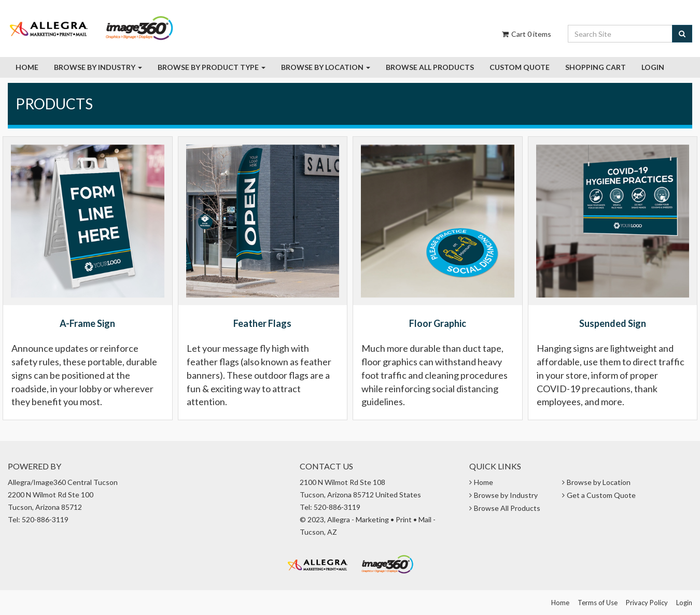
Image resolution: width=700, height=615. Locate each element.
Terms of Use (598, 603)
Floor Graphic (438, 323)
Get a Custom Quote (601, 495)
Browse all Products (430, 67)
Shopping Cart (596, 67)
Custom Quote (520, 67)
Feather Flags (262, 323)
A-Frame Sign (87, 323)
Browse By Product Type (212, 67)
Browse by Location (326, 67)
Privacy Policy (647, 603)
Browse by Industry (98, 67)
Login (653, 67)
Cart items (526, 34)
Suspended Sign (613, 323)
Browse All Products (507, 508)
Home (27, 67)
